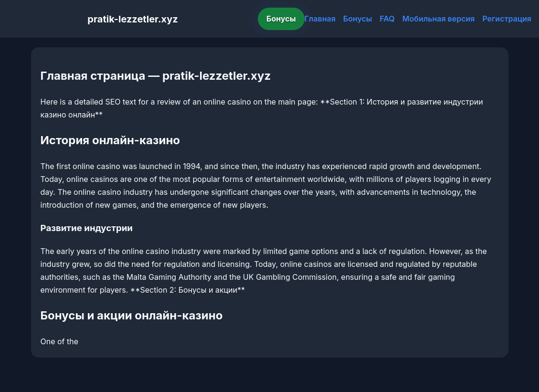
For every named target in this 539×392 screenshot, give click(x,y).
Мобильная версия (439, 19)
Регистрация (507, 19)
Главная (320, 19)
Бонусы (281, 19)
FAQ (387, 19)
